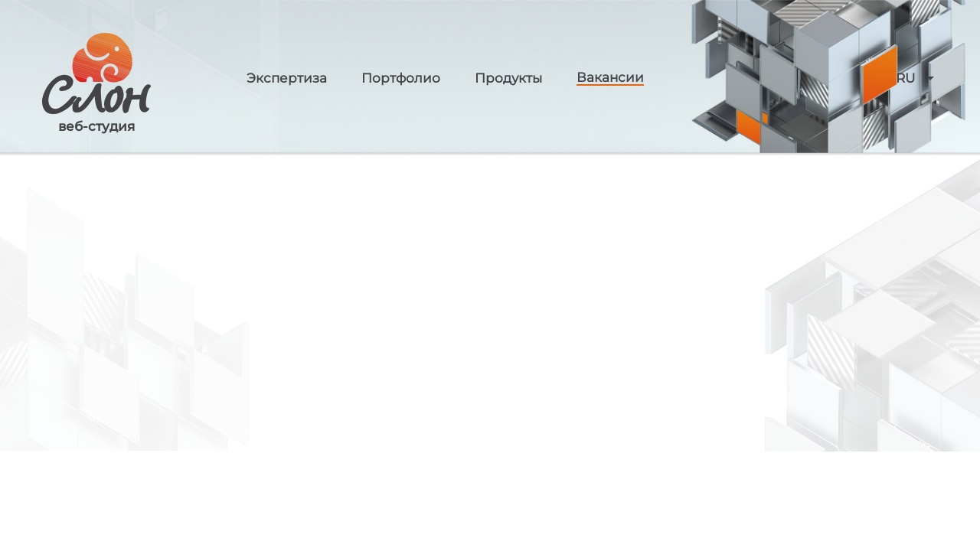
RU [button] (905, 78)
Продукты (508, 78)
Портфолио (401, 78)
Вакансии (610, 78)
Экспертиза (287, 78)
